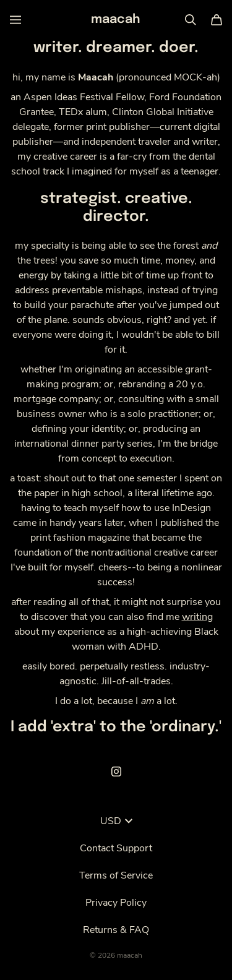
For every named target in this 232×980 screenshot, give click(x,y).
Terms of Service (116, 875)
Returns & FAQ (116, 930)
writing (197, 617)
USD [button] (116, 821)
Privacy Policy (116, 903)
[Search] (191, 20)
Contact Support (116, 848)
